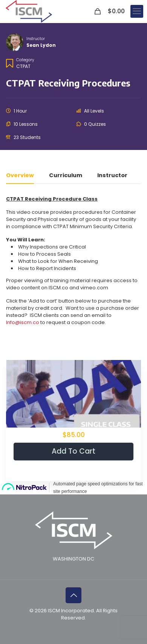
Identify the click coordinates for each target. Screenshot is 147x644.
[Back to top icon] (73, 595)
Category (25, 60)
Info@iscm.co (23, 322)
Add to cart (73, 451)
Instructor (36, 39)
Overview (20, 176)
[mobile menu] (137, 11)
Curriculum (66, 176)
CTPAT (23, 66)
